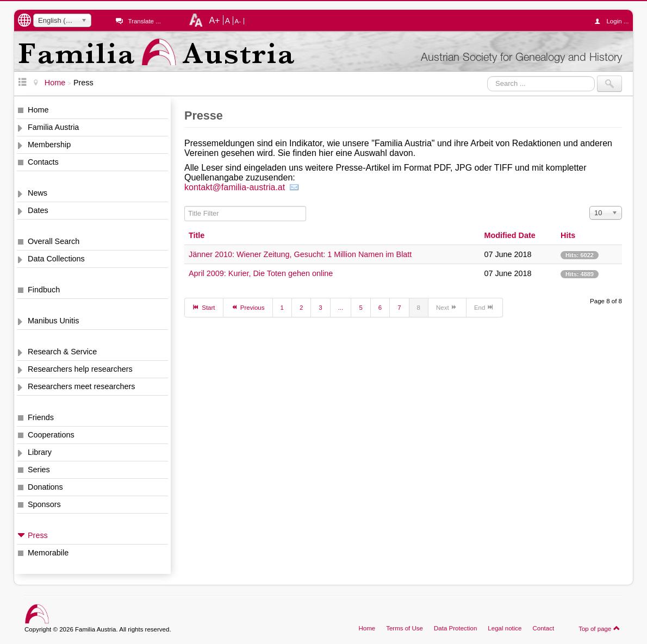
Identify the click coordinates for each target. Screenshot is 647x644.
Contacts (43, 162)
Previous (248, 307)
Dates (38, 210)
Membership (49, 145)
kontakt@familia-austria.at (236, 187)
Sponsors (44, 504)
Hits (568, 235)
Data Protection (455, 628)
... (341, 308)
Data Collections (56, 259)
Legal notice (505, 628)
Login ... (614, 21)
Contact (543, 628)
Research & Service (62, 352)
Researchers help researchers (80, 369)
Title (197, 235)
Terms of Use (405, 628)
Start (204, 307)
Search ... (487, 76)
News (38, 193)
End (484, 307)
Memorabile (48, 553)
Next (447, 307)
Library (40, 452)
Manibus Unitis (53, 321)
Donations (45, 487)
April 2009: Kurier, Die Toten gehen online (261, 273)
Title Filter (185, 206)
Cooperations (51, 435)
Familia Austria (53, 127)
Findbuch (44, 290)
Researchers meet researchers (82, 386)
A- (238, 21)
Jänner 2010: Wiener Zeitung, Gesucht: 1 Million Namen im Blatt (300, 254)
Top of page (599, 628)
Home (38, 110)
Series (39, 470)
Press (38, 535)
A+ (214, 20)
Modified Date (509, 235)
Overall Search (54, 241)
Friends (41, 417)
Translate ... (144, 21)
